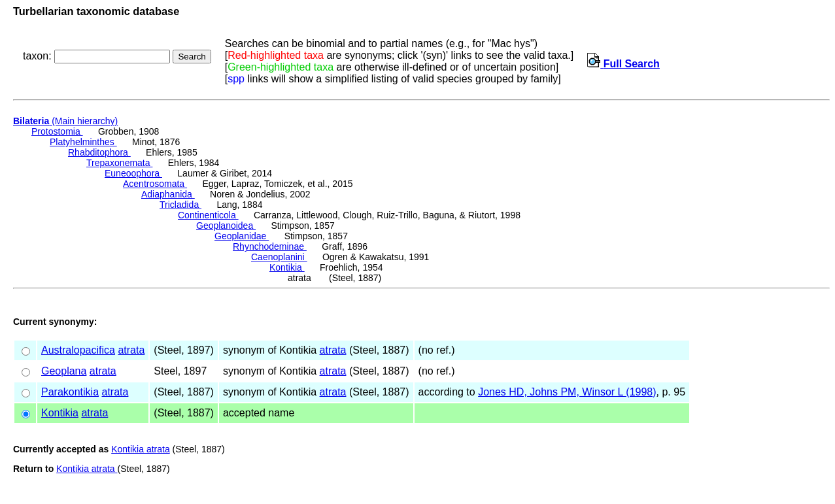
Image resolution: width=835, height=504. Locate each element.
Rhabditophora (99, 152)
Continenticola (208, 215)
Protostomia (57, 131)
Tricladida (180, 205)
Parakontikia (70, 392)
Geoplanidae (242, 236)
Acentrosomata (155, 184)
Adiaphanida (168, 194)
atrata (131, 350)
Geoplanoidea (226, 226)
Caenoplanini (279, 257)
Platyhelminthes (83, 142)
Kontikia (287, 267)
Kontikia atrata (141, 449)
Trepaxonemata (119, 163)
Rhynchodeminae (270, 246)
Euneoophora (133, 173)
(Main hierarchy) (65, 121)
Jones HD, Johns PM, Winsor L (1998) (567, 392)
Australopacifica (78, 350)
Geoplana (64, 371)
